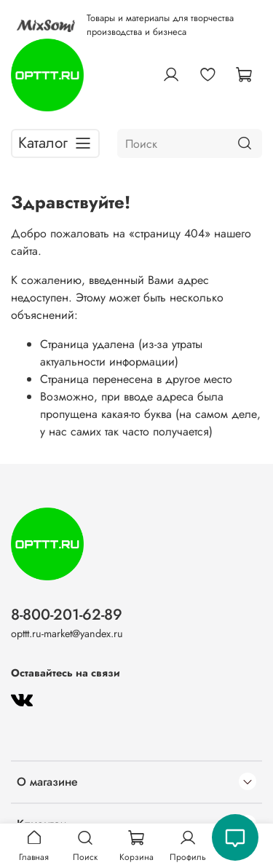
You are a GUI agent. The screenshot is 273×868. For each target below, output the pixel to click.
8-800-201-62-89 (67, 615)
